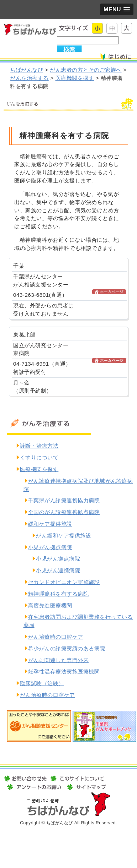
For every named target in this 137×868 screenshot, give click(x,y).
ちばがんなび (27, 70)
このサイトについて (77, 779)
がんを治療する (29, 78)
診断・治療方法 (39, 446)
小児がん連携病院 (58, 570)
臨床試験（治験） (42, 683)
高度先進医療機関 (50, 605)
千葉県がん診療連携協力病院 (64, 500)
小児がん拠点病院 (50, 547)
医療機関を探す (75, 78)
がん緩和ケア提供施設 (64, 536)
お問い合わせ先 (26, 779)
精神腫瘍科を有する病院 (59, 594)
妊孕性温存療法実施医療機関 (64, 672)
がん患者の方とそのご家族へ (86, 70)
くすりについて (39, 457)
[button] (117, 9)
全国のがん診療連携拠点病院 (64, 512)
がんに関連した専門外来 (59, 660)
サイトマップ (85, 787)
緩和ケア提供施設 (50, 524)
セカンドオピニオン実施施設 (64, 582)
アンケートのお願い (34, 787)
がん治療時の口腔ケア (56, 637)
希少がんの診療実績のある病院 (67, 648)
